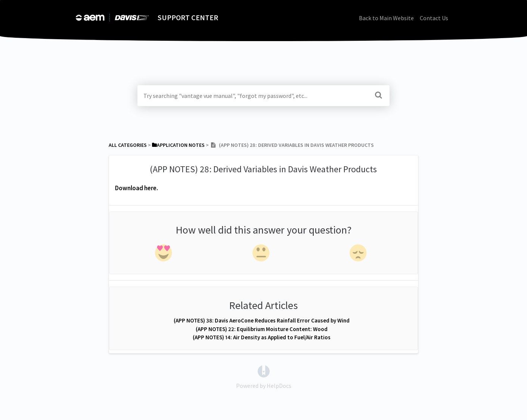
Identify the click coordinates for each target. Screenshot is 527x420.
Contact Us (434, 18)
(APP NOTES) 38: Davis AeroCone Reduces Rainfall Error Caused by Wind (262, 320)
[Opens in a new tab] (264, 371)
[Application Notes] (178, 145)
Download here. (137, 188)
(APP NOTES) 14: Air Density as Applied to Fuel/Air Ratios (262, 337)
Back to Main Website (386, 18)
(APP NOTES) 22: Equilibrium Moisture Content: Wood (262, 329)
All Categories (128, 145)
